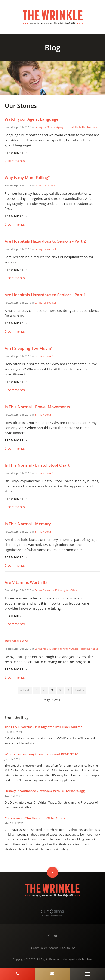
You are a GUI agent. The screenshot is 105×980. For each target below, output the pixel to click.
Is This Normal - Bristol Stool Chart (37, 465)
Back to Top (68, 948)
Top (52, 872)
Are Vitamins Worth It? (26, 582)
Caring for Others (45, 127)
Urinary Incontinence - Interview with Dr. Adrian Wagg (45, 791)
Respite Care (17, 641)
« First (25, 690)
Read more (14, 153)
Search (54, 948)
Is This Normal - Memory (28, 524)
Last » (79, 690)
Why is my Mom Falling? (27, 177)
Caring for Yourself (45, 249)
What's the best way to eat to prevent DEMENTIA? (41, 754)
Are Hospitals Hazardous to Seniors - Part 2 (45, 241)
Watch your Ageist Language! (32, 119)
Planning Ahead (89, 649)
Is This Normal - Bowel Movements (37, 407)
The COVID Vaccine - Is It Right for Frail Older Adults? (43, 727)
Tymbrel (87, 959)
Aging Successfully (67, 127)
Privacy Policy (38, 948)
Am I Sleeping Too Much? (28, 348)
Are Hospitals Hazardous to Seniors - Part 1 (45, 295)
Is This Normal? (88, 127)
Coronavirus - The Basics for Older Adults (35, 818)
